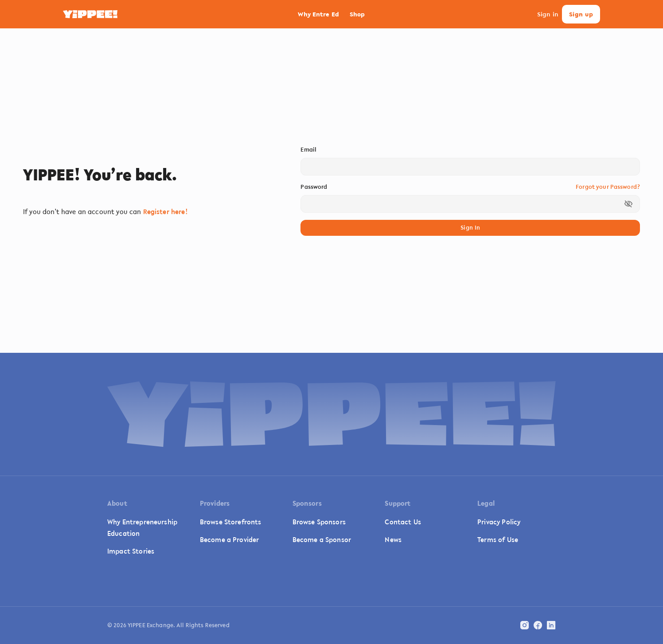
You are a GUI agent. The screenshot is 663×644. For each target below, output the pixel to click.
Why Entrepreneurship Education (142, 527)
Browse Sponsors (319, 522)
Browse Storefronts (231, 522)
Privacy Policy (499, 522)
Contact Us (403, 522)
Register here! (166, 211)
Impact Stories (131, 551)
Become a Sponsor (322, 539)
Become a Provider (230, 539)
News (393, 539)
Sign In (470, 228)
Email (308, 150)
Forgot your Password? (608, 187)
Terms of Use (498, 539)
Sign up (581, 14)
